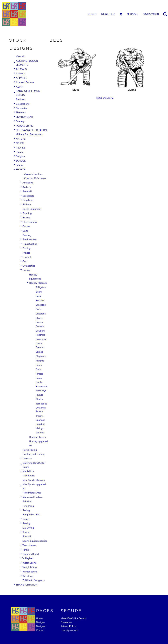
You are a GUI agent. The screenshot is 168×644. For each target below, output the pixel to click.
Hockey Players (37, 437)
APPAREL (21, 78)
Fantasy (20, 121)
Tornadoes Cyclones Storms (41, 408)
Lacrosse (27, 459)
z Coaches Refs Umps (34, 178)
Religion (20, 156)
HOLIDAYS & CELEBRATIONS (32, 130)
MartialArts (28, 471)
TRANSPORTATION (27, 585)
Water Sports (29, 563)
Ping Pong (28, 506)
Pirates (39, 374)
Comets (40, 326)
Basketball (28, 196)
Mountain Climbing (33, 497)
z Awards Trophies (32, 174)
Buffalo (40, 301)
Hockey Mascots (38, 283)
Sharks (39, 399)
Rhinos (39, 395)
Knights (40, 361)
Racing (26, 510)
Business (21, 99)
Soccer (26, 532)
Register (108, 14)
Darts (25, 231)
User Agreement (69, 630)
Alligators (41, 287)
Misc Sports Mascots (34, 480)
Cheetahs (41, 314)
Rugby (26, 519)
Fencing (27, 235)
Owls (39, 369)
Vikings (40, 428)
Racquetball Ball (31, 515)
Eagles (39, 352)
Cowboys (41, 339)
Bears (39, 292)
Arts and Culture (25, 82)
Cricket (26, 226)
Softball (27, 536)
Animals (20, 74)
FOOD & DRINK (24, 126)
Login (92, 14)
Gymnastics (29, 266)
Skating (26, 523)
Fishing (26, 248)
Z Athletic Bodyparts (34, 580)
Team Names (29, 545)
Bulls (39, 309)
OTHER (20, 143)
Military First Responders (29, 134)
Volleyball (28, 558)
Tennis (26, 550)
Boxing (26, 218)
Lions (39, 365)
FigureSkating (30, 244)
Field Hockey (29, 240)
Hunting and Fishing (33, 454)
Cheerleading (30, 222)
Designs (40, 622)
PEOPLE (20, 148)
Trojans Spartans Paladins (40, 420)
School (20, 165)
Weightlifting (30, 567)
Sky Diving (28, 528)
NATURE (21, 139)
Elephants (41, 356)
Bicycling (27, 200)
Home (39, 618)
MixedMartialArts (32, 493)
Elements (21, 113)
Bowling (27, 213)
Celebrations (23, 104)
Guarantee (66, 622)
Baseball (27, 191)
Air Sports (28, 183)
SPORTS (20, 170)
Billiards (27, 205)
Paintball (27, 502)
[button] (121, 14)
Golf (25, 261)
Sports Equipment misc (35, 541)
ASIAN (20, 87)
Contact (40, 630)
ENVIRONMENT (24, 117)
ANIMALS (21, 69)
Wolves (40, 433)
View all (20, 56)
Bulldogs (41, 305)
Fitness (26, 253)
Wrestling (28, 576)
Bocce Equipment (32, 209)
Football (27, 257)
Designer (41, 626)
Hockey (26, 270)
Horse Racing (30, 450)
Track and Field (31, 554)
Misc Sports (29, 476)
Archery (27, 187)
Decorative (22, 108)
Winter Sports (30, 572)
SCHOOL (21, 161)
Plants (19, 152)
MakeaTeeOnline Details (74, 618)
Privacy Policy (68, 626)
